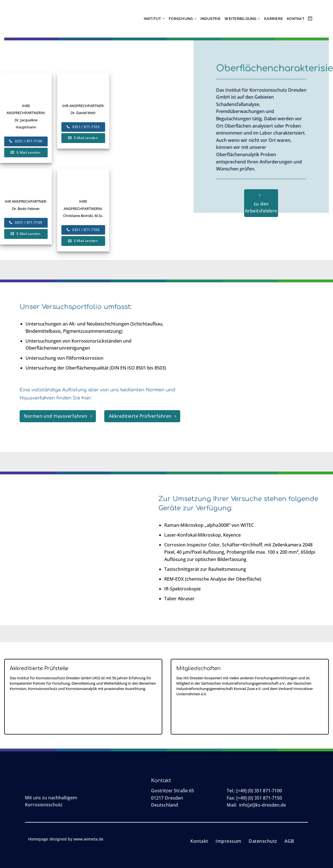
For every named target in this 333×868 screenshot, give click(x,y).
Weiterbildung (242, 19)
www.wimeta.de (88, 839)
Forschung (183, 19)
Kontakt (296, 19)
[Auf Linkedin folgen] (310, 19)
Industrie (211, 19)
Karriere (273, 19)
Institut (154, 19)
